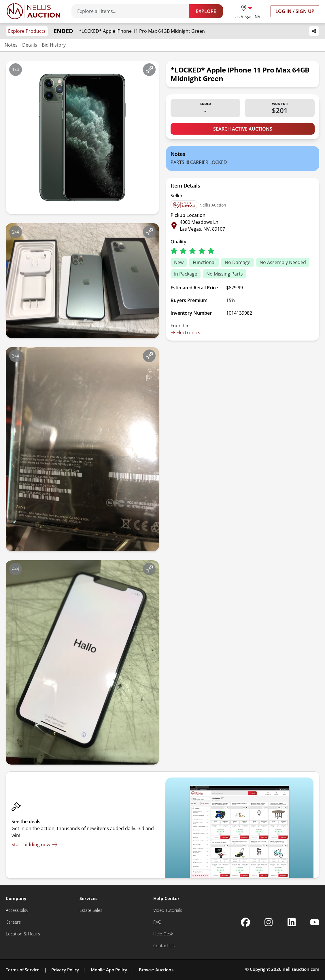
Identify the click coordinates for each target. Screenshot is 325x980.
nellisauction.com (301, 969)
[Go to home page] (33, 11)
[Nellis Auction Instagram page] (269, 922)
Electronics (185, 333)
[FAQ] (157, 922)
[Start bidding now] (35, 845)
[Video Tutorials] (168, 910)
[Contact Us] (164, 946)
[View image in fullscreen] (149, 70)
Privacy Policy (65, 970)
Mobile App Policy (109, 970)
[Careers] (13, 922)
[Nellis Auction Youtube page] (315, 922)
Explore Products (27, 31)
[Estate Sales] (91, 910)
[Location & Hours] (23, 934)
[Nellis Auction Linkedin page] (292, 922)
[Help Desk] (163, 934)
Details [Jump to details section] (30, 45)
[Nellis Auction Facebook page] (245, 922)
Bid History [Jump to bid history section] (54, 45)
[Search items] (133, 11)
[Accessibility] (17, 910)
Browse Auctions (156, 970)
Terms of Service (23, 970)
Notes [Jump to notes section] (11, 45)
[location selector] (247, 11)
